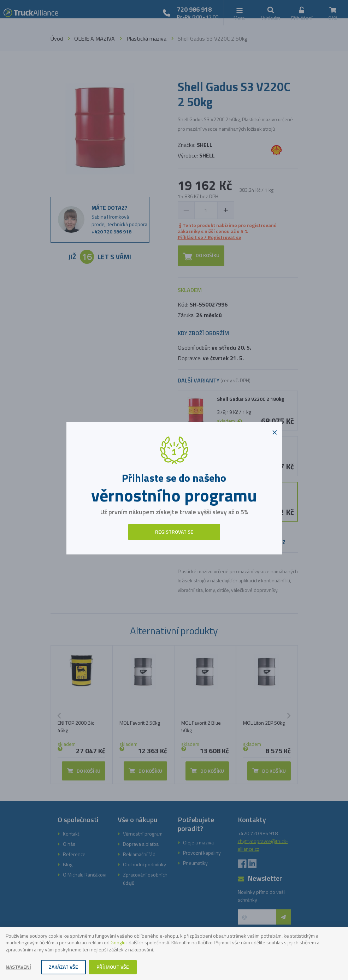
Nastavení (18, 967)
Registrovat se (174, 532)
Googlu (118, 942)
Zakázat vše (63, 967)
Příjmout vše (113, 967)
